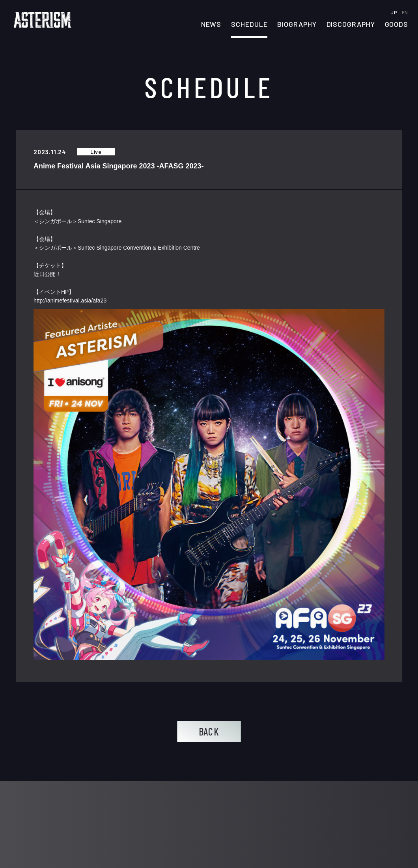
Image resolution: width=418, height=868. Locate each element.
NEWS (211, 24)
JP (394, 12)
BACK (209, 731)
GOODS (397, 24)
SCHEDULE (249, 24)
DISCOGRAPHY (351, 24)
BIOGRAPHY (297, 24)
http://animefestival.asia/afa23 (70, 301)
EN (405, 12)
